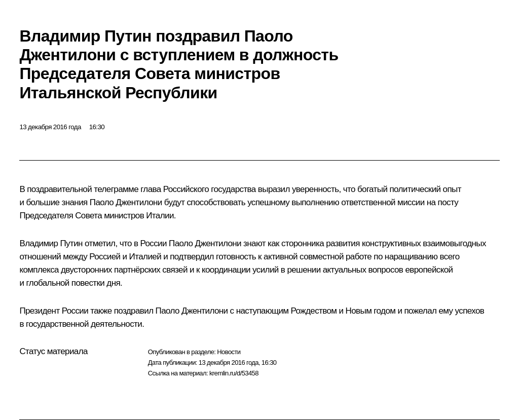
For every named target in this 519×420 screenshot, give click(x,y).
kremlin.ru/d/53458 (234, 373)
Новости (229, 352)
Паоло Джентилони (126, 202)
